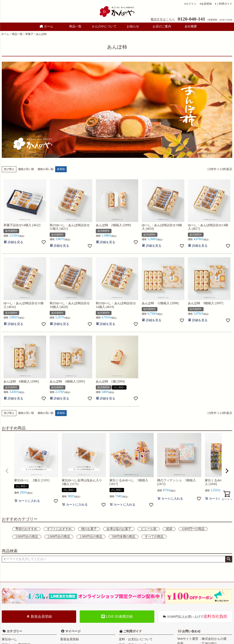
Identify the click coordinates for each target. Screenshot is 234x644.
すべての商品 (154, 537)
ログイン (191, 4)
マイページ (72, 631)
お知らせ (133, 26)
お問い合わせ (191, 631)
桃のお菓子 (89, 529)
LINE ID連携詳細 (117, 616)
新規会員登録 (39, 616)
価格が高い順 (45, 169)
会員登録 (206, 4)
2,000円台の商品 (59, 537)
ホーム (46, 26)
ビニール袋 (149, 529)
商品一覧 (75, 26)
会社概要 (191, 26)
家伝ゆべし (9, 639)
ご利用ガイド (224, 4)
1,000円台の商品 (91, 537)
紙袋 (169, 529)
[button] (7, 471)
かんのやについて (104, 26)
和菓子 (29, 34)
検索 (229, 559)
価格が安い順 (26, 169)
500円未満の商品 (124, 537)
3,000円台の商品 (27, 537)
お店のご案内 (162, 26)
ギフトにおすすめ (59, 529)
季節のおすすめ (26, 529)
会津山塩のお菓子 (119, 529)
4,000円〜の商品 (193, 529)
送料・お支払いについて (136, 639)
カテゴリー (14, 631)
